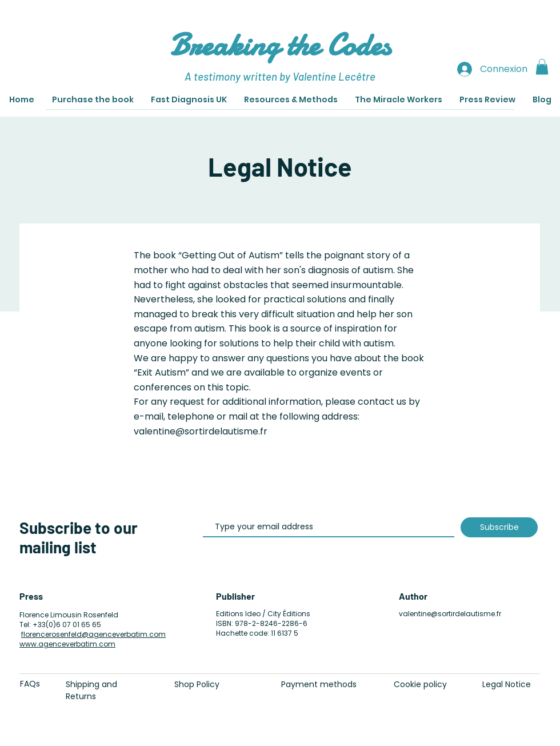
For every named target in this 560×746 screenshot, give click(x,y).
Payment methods (319, 684)
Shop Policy (197, 684)
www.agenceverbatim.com (67, 644)
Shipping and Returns (91, 690)
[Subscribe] (499, 527)
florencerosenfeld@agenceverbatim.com (93, 634)
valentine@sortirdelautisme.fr (450, 614)
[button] (542, 67)
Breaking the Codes (280, 45)
